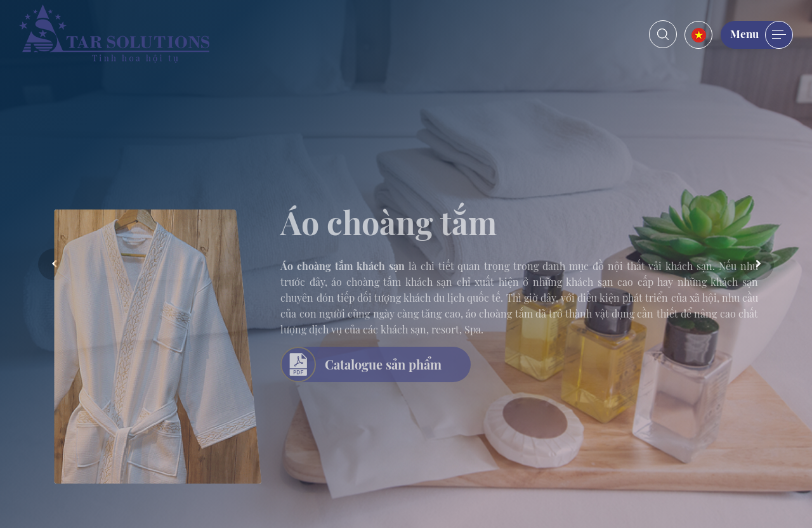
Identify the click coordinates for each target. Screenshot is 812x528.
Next (758, 264)
